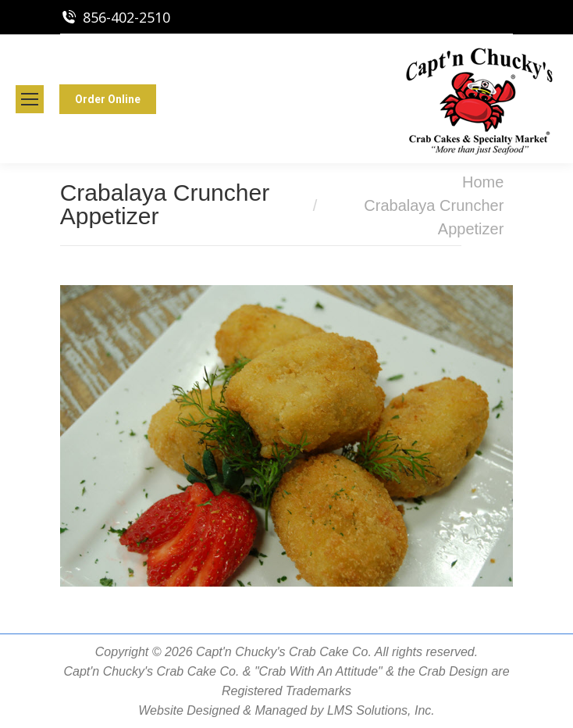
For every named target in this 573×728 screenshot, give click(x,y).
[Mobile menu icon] (30, 99)
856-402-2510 (126, 17)
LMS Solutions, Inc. (381, 710)
